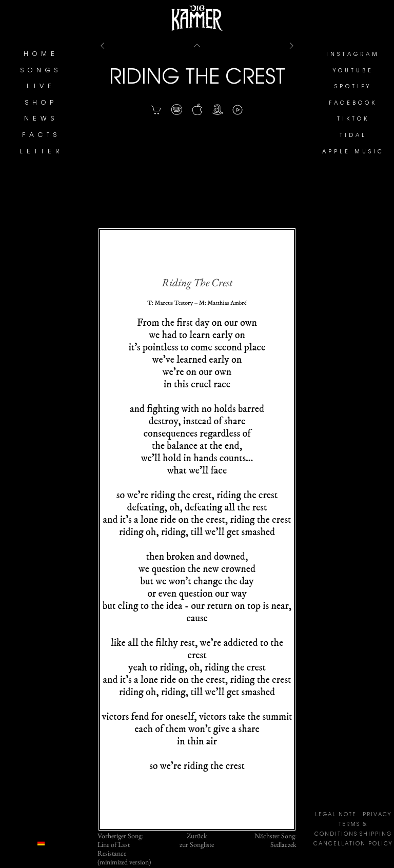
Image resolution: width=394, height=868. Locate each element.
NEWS (41, 119)
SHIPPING (376, 835)
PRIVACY (377, 815)
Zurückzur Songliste (197, 840)
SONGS (41, 71)
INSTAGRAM (353, 55)
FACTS (41, 135)
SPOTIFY (353, 87)
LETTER (41, 152)
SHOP (41, 103)
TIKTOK (353, 120)
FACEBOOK (353, 104)
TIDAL (353, 136)
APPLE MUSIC (353, 152)
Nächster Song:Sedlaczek (275, 840)
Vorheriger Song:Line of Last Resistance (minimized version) (124, 849)
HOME (41, 54)
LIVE (41, 87)
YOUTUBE (353, 71)
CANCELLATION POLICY (353, 844)
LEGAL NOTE (336, 815)
